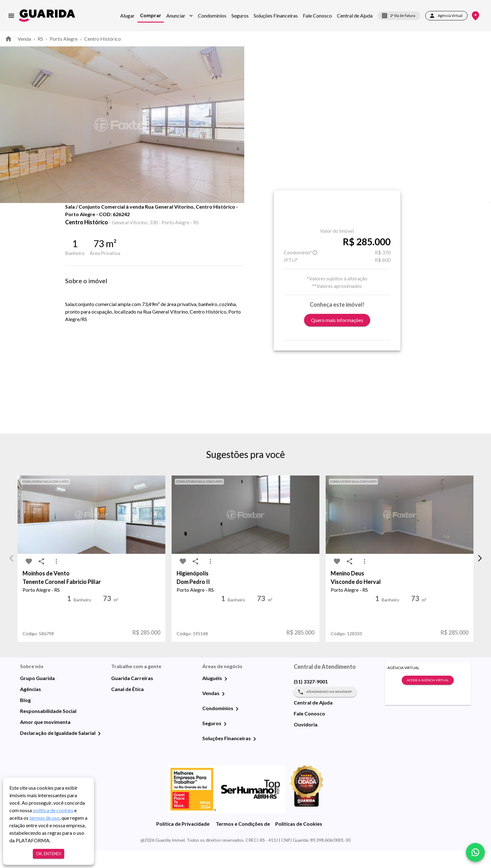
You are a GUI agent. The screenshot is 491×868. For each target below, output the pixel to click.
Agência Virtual (446, 16)
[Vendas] (223, 711)
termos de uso (44, 818)
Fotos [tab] (124, 217)
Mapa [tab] (155, 217)
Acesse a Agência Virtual (428, 698)
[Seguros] (225, 741)
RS (40, 39)
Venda (24, 39)
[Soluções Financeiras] (255, 756)
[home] (47, 16)
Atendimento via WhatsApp (325, 709)
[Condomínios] (237, 726)
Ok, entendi (49, 854)
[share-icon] (86, 219)
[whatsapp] (475, 852)
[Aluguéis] (226, 696)
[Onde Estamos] (475, 16)
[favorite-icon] (74, 219)
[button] (180, 16)
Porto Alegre (64, 39)
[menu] (11, 16)
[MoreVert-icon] (56, 579)
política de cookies (53, 810)
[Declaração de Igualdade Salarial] (99, 751)
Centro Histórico (103, 39)
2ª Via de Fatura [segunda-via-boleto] (399, 16)
